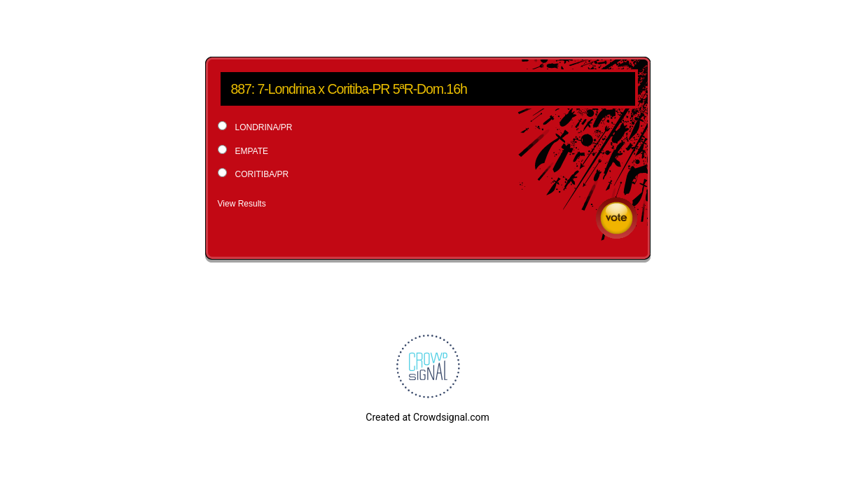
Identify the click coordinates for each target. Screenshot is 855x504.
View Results (242, 204)
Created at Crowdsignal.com (427, 417)
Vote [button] (617, 218)
